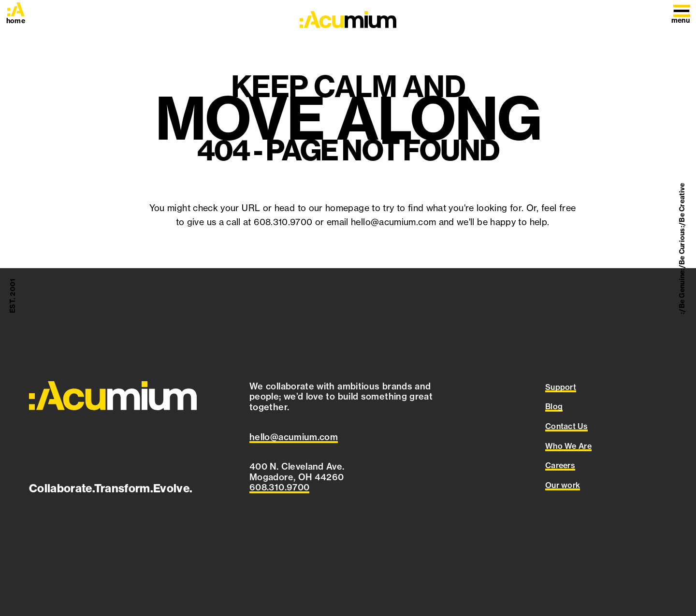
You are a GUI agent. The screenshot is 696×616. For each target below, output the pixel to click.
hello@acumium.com (393, 222)
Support (561, 387)
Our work (563, 485)
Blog (554, 406)
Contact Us (566, 426)
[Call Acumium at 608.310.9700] (279, 487)
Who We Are (568, 446)
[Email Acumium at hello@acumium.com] (294, 437)
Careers (560, 465)
